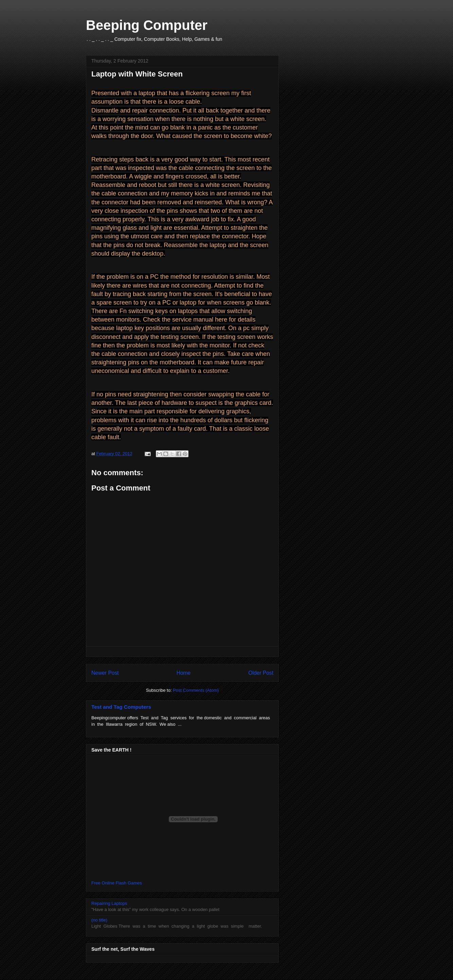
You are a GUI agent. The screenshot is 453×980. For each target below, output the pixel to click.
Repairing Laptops (109, 903)
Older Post (261, 673)
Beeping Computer (147, 25)
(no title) (99, 920)
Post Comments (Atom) (196, 690)
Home (184, 673)
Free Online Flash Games (117, 883)
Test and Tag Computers (121, 707)
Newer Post (105, 673)
